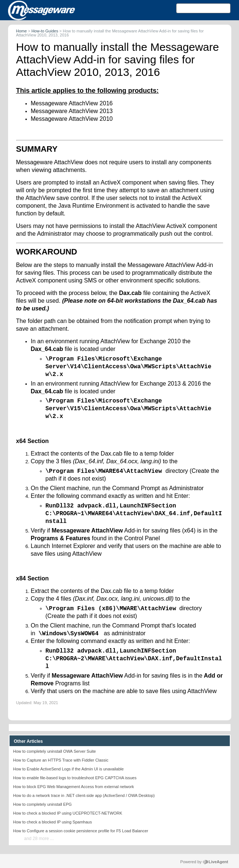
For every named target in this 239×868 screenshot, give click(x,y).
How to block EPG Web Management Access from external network (74, 787)
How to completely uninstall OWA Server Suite (55, 751)
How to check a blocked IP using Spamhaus (53, 822)
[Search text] (203, 8)
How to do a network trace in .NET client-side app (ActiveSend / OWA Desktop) (84, 795)
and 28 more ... (39, 839)
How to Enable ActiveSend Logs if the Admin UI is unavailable (69, 769)
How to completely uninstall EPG (43, 804)
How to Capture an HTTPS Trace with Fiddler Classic (61, 760)
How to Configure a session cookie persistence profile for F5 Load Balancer (81, 831)
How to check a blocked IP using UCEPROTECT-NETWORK (68, 813)
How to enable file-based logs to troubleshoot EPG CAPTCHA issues (75, 778)
